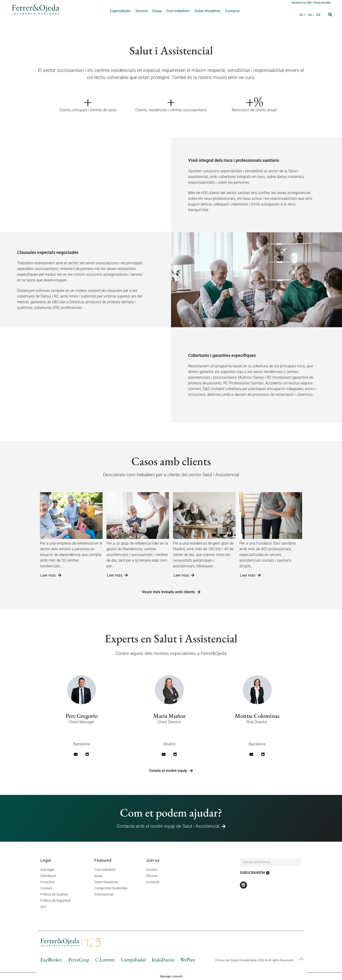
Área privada (322, 2)
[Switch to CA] (311, 15)
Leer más (51, 575)
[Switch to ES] (302, 15)
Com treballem (178, 11)
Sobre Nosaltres (207, 11)
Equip (157, 11)
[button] (330, 14)
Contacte (232, 11)
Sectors (142, 11)
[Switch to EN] (318, 15)
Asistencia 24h (302, 2)
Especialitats (120, 11)
